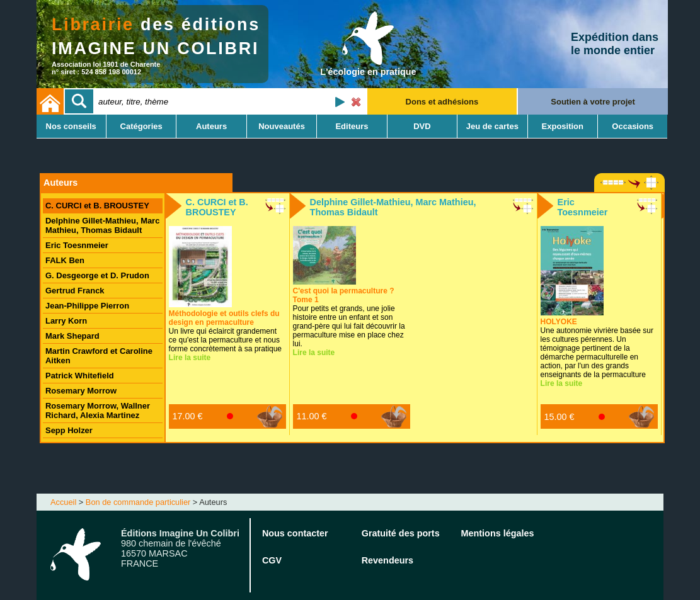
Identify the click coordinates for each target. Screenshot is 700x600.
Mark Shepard (72, 336)
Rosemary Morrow (81, 391)
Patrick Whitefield (80, 376)
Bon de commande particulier (138, 502)
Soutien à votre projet (593, 102)
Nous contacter (295, 533)
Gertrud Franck (75, 291)
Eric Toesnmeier (77, 245)
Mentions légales (498, 533)
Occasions (633, 126)
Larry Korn (66, 321)
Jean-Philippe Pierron (87, 306)
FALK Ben (65, 260)
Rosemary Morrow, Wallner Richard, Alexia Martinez (98, 410)
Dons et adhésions (442, 102)
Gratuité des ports (401, 533)
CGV (272, 560)
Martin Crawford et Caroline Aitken (99, 356)
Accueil (63, 502)
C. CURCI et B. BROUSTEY (97, 206)
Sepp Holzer (69, 430)
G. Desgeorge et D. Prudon (97, 275)
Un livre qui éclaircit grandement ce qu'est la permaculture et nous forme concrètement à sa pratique (225, 331)
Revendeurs (387, 560)
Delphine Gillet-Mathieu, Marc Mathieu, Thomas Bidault (102, 225)
